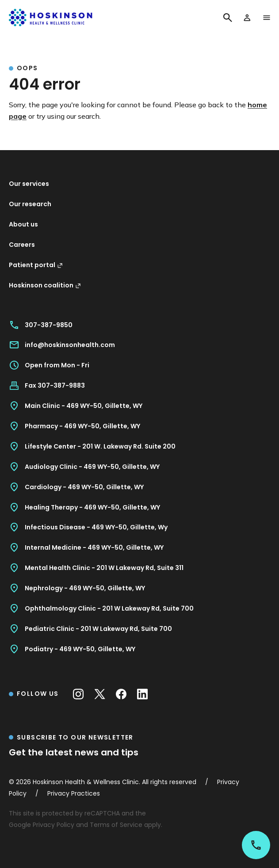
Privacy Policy (54, 825)
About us (23, 224)
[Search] (228, 18)
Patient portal (36, 265)
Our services (29, 184)
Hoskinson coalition (45, 285)
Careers (22, 245)
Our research (30, 204)
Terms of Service (116, 825)
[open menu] (267, 18)
